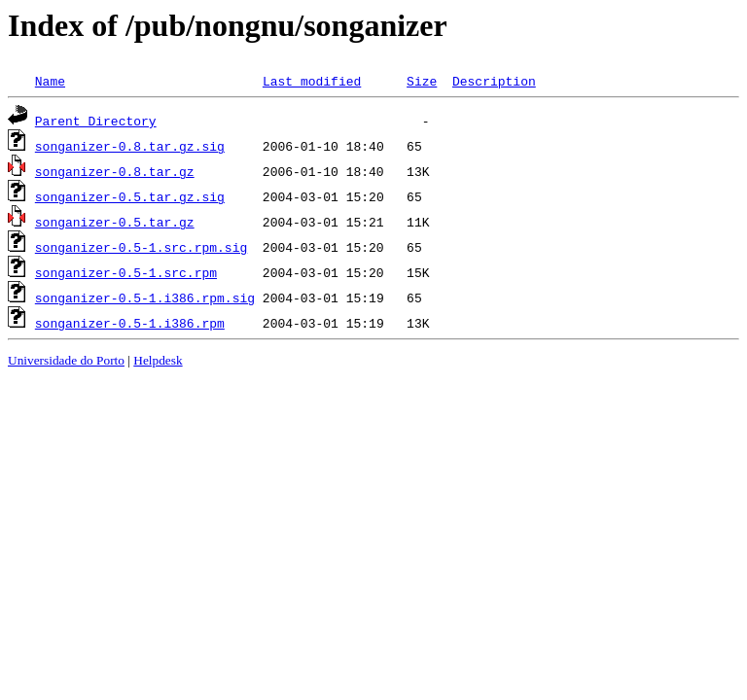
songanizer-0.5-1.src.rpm (126, 272)
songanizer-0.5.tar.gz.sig (130, 196)
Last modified (312, 81)
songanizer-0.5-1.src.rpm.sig (141, 247)
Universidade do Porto (66, 360)
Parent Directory (96, 121)
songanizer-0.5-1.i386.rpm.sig (145, 297)
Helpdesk (158, 360)
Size (422, 81)
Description (494, 81)
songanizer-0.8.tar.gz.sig (130, 146)
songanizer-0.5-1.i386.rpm (130, 323)
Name (50, 81)
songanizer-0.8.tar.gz (115, 171)
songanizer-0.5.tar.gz (115, 222)
